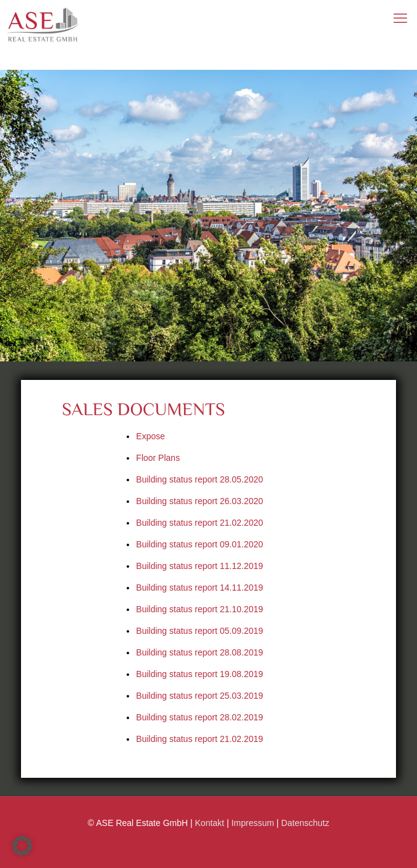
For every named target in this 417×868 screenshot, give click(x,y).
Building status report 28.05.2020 (199, 479)
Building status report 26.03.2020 (199, 501)
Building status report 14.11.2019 (199, 588)
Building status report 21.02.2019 (199, 739)
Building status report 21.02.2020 (199, 523)
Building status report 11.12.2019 (199, 566)
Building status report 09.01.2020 (199, 544)
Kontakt (210, 823)
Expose (150, 436)
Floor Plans (158, 458)
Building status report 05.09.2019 (199, 631)
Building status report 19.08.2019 (199, 674)
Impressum (252, 823)
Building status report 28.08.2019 (199, 652)
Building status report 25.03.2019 (199, 696)
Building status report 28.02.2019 (199, 717)
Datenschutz (305, 823)
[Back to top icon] (400, 848)
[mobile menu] (400, 19)
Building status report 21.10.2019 (199, 609)
